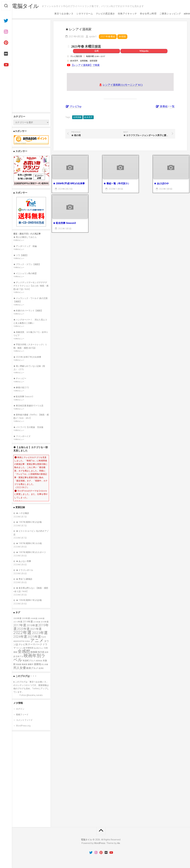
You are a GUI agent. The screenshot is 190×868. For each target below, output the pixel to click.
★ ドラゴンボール (25, 570)
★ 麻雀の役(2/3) (21, 387)
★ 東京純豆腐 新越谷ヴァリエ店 (28, 406)
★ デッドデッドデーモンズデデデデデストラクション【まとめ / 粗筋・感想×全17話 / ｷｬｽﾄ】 (31, 286)
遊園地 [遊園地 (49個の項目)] (37, 664)
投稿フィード (22, 715)
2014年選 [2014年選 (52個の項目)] (28, 622)
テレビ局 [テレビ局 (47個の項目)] (23, 644)
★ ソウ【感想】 (21, 255)
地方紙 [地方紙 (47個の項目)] (41, 652)
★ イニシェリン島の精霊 (25, 273)
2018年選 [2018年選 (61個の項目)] (32, 625)
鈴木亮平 (88, 117)
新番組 (161, 106)
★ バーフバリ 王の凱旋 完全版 (28, 427)
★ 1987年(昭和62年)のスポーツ (31, 552)
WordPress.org (23, 726)
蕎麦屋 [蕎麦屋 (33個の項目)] (24, 664)
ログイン (20, 709)
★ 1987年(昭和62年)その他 (29, 543)
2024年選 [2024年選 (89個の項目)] (20, 637)
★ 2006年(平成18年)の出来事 (69, 183)
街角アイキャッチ (121, 14)
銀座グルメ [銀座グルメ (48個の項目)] (32, 668)
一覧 (172, 106)
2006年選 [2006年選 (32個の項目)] (34, 618)
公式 (96, 51)
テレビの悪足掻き (99, 14)
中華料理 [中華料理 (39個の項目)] (29, 648)
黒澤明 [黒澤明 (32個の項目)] (41, 668)
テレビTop (73, 106)
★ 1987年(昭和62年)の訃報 (29, 522)
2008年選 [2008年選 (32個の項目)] (41, 618)
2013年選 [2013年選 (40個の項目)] (18, 622)
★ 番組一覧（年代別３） (117, 183)
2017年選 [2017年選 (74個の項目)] (20, 625)
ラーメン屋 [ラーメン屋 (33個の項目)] (21, 648)
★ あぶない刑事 (24, 561)
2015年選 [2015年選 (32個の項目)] (37, 622)
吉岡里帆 (77, 117)
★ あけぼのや (161, 183)
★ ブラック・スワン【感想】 (27, 264)
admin (181, 14)
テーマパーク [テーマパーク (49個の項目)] (35, 644)
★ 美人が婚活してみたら (25, 237)
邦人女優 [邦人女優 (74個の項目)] (20, 668)
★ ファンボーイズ (22, 436)
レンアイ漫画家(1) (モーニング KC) (123, 85)
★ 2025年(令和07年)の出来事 (27, 357)
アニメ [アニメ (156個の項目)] (37, 640)
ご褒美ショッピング (164, 14)
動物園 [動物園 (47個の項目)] (34, 652)
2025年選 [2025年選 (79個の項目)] (34, 637)
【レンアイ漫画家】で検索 (85, 65)
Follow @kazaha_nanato (31, 695)
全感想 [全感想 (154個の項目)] (24, 651)
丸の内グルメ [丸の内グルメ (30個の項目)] (39, 648)
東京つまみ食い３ (58, 14)
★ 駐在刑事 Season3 (64, 223)
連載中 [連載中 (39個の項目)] (31, 664)
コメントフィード (24, 720)
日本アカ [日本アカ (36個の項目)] (19, 656)
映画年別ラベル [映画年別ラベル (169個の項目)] (29, 658)
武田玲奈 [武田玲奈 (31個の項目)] (39, 661)
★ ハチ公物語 (22, 513)
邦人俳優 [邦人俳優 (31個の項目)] (45, 664)
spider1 (93, 37)
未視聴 (122, 37)
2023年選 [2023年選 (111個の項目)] (40, 633)
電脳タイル (31, 6)
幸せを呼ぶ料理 (142, 14)
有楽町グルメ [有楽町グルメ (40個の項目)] (29, 661)
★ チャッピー (20, 378)
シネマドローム (79, 14)
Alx (119, 843)
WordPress (100, 843)
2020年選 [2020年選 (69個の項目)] (23, 629)
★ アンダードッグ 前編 (25, 246)
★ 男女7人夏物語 (24, 579)
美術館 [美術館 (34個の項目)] (19, 664)
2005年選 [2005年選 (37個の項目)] (26, 618)
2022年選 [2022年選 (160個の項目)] (22, 633)
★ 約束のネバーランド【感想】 (28, 311)
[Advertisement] (31, 66)
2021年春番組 (108, 37)
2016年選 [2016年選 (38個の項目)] (45, 622)
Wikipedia (144, 51)
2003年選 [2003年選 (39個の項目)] (17, 618)
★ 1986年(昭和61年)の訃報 (29, 600)
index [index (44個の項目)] (27, 641)
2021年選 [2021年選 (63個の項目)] (36, 629)
